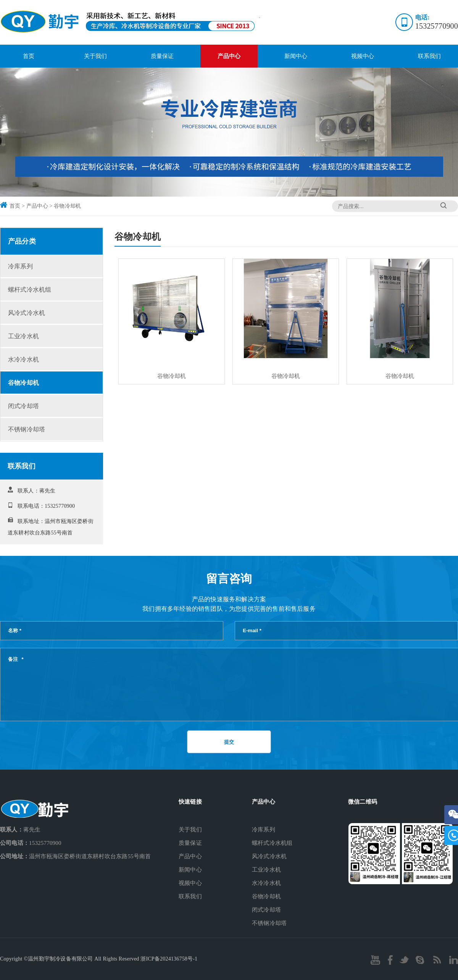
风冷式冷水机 (27, 313)
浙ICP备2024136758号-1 (169, 959)
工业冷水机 (23, 336)
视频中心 (363, 56)
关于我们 (96, 56)
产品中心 (229, 56)
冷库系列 (20, 266)
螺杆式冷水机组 (30, 290)
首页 (29, 56)
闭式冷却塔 (23, 406)
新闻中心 (296, 56)
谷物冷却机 (67, 206)
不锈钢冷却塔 (27, 429)
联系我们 (430, 56)
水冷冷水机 (23, 359)
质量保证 (162, 56)
